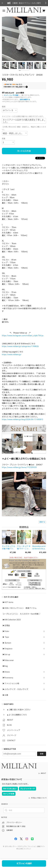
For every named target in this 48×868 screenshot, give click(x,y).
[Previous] (3, 39)
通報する (42, 522)
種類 (4, 107)
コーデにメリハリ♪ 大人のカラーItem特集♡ (21, 614)
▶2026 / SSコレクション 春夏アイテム (20, 608)
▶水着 (5, 695)
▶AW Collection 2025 (12, 620)
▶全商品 (6, 625)
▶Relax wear (8, 660)
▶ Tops (6, 637)
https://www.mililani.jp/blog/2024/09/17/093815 (23, 419)
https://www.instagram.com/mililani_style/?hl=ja (23, 336)
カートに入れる (24, 151)
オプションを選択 (24, 863)
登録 (42, 754)
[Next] (45, 39)
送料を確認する (25, 100)
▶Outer (6, 631)
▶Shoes (6, 672)
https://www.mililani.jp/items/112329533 (19, 467)
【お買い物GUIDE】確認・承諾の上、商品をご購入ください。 (24, 128)
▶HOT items (8, 602)
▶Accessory (8, 678)
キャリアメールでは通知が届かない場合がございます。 (23, 116)
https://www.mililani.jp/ (12, 354)
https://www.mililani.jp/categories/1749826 (20, 346)
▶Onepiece (7, 649)
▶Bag (5, 666)
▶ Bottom (7, 643)
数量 (4, 139)
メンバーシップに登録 (11, 95)
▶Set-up (6, 654)
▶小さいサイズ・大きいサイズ (15, 689)
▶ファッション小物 (11, 683)
